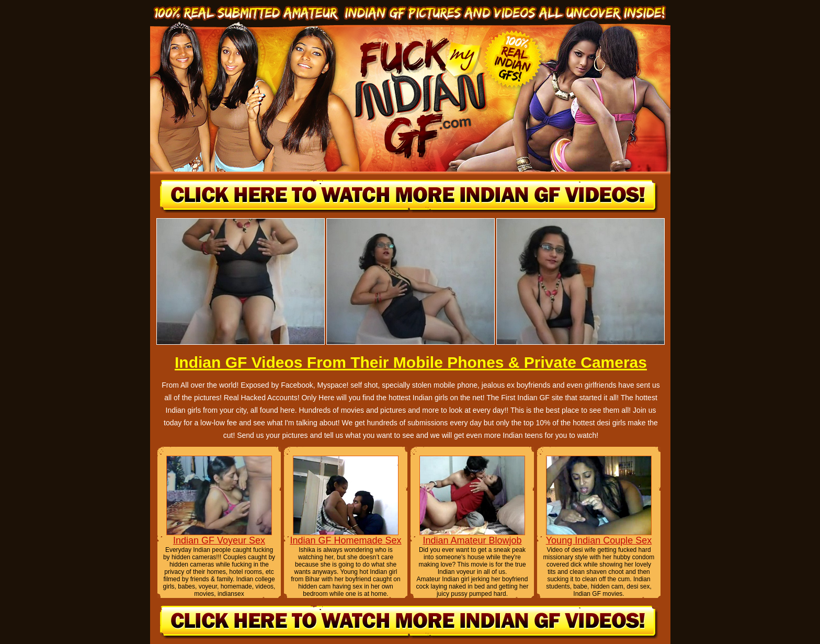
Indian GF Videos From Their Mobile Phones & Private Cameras (411, 362)
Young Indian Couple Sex (599, 540)
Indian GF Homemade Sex (345, 540)
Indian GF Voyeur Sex (219, 540)
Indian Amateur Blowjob (472, 540)
